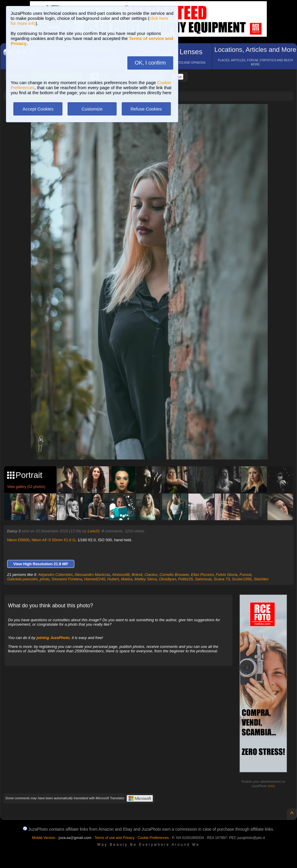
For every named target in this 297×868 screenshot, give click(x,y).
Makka (127, 579)
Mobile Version (44, 838)
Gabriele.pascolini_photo (28, 579)
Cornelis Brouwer (174, 575)
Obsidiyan (167, 579)
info (272, 786)
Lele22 (94, 531)
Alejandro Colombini (55, 575)
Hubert (113, 579)
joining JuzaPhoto (53, 638)
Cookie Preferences (153, 838)
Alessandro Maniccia (92, 575)
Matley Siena (146, 579)
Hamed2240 (95, 579)
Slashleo (261, 579)
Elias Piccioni (202, 575)
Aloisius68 (121, 575)
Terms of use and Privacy (114, 838)
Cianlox (151, 575)
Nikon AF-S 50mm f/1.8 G (53, 540)
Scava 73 (221, 579)
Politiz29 (186, 579)
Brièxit (137, 575)
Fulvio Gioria (227, 575)
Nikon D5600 (18, 540)
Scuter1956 (242, 579)
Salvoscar (203, 579)
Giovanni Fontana (67, 579)
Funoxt (245, 575)
